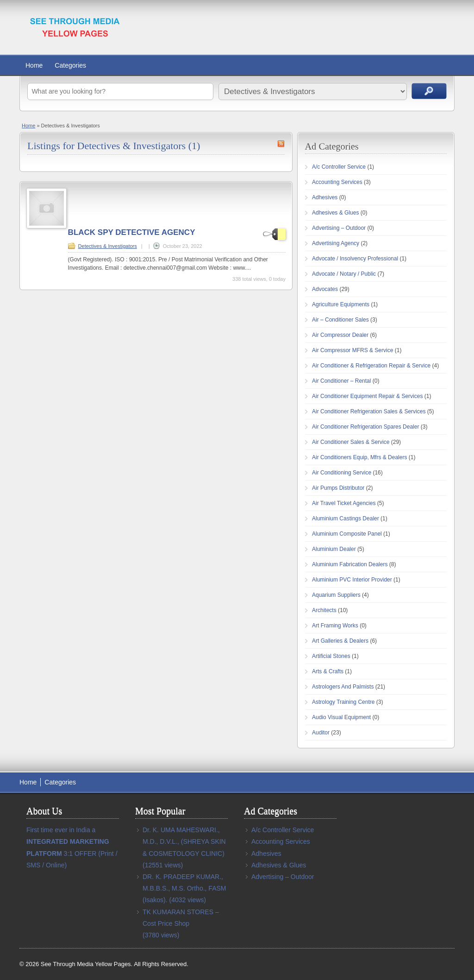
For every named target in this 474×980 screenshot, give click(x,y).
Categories (70, 65)
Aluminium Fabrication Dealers (350, 564)
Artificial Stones (331, 656)
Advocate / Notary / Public (344, 274)
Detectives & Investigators (108, 246)
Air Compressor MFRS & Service (352, 350)
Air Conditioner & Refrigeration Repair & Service (371, 366)
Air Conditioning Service (342, 473)
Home (34, 65)
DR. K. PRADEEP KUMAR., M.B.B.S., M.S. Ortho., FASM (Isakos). (184, 888)
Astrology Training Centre (343, 702)
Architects (324, 610)
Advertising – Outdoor (339, 228)
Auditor (321, 733)
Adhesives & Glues (335, 213)
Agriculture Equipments (341, 304)
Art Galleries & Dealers (340, 641)
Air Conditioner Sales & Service (351, 442)
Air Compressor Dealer (340, 335)
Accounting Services (337, 182)
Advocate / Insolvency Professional (355, 259)
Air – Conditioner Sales (340, 320)
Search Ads (429, 91)
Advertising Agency (336, 243)
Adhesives (325, 197)
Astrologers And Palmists (343, 687)
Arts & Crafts (328, 671)
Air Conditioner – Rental (341, 381)
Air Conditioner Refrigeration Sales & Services (369, 411)
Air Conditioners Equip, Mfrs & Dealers (359, 457)
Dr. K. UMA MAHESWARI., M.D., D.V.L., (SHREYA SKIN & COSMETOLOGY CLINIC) (184, 841)
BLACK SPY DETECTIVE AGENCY (132, 232)
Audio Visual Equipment (341, 717)
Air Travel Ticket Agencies (344, 503)
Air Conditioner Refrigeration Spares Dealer (365, 427)
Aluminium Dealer (334, 549)
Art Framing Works (335, 626)
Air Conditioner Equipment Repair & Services (367, 396)
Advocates (325, 289)
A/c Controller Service (339, 167)
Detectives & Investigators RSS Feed (281, 144)
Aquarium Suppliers (336, 595)
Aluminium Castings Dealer (346, 518)
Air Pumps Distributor (338, 488)
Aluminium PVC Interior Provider (352, 580)
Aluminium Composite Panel (347, 534)
